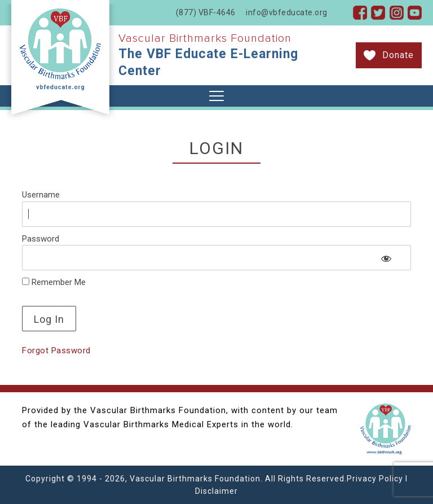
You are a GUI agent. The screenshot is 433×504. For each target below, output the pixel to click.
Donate (398, 55)
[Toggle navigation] (216, 96)
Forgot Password (56, 350)
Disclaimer (216, 491)
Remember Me (54, 282)
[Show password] (386, 258)
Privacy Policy (375, 479)
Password (41, 239)
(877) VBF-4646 (206, 12)
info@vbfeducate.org (287, 12)
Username (41, 195)
